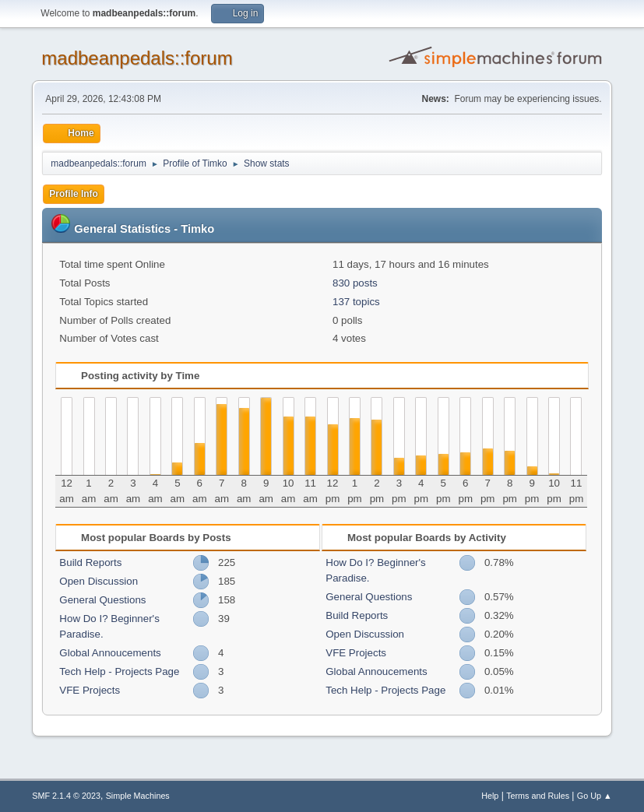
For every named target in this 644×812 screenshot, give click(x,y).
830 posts (355, 283)
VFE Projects (90, 690)
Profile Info (74, 194)
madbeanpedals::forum (137, 58)
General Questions (102, 600)
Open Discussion (99, 581)
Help (490, 796)
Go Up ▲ (595, 796)
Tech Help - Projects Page (119, 671)
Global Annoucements (110, 653)
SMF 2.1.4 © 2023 (66, 796)
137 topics (356, 302)
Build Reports (90, 562)
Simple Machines (138, 796)
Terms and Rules (538, 796)
